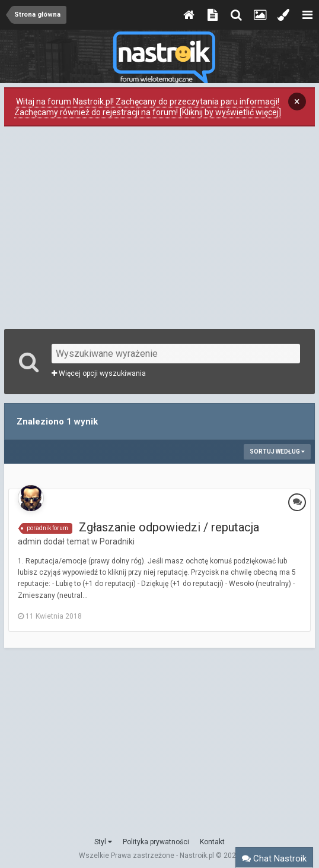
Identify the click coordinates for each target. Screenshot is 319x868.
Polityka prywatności (156, 842)
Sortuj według (277, 452)
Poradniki (117, 541)
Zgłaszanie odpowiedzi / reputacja (169, 527)
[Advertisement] (159, 226)
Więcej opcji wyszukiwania (99, 373)
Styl (103, 842)
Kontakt (212, 842)
